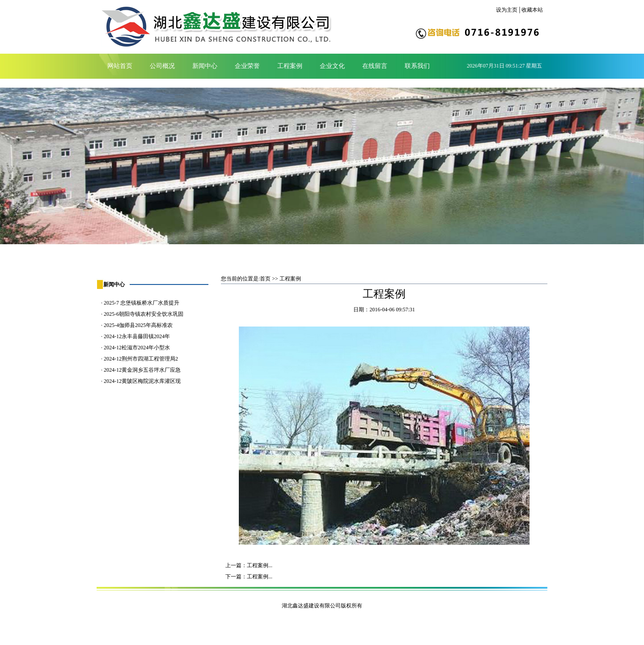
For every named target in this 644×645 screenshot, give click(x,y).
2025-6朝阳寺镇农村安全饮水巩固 (144, 314)
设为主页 (507, 10)
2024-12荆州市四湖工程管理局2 (141, 359)
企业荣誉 (247, 66)
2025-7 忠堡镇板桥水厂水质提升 (142, 303)
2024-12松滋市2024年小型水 (137, 348)
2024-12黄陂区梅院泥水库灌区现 (142, 381)
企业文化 (332, 66)
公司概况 (162, 66)
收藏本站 (532, 10)
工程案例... (260, 565)
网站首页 (120, 66)
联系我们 (417, 66)
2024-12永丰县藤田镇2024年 (137, 336)
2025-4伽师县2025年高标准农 (138, 325)
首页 (265, 279)
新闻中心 (205, 66)
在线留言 (375, 66)
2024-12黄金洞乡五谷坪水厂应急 (142, 370)
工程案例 (290, 66)
